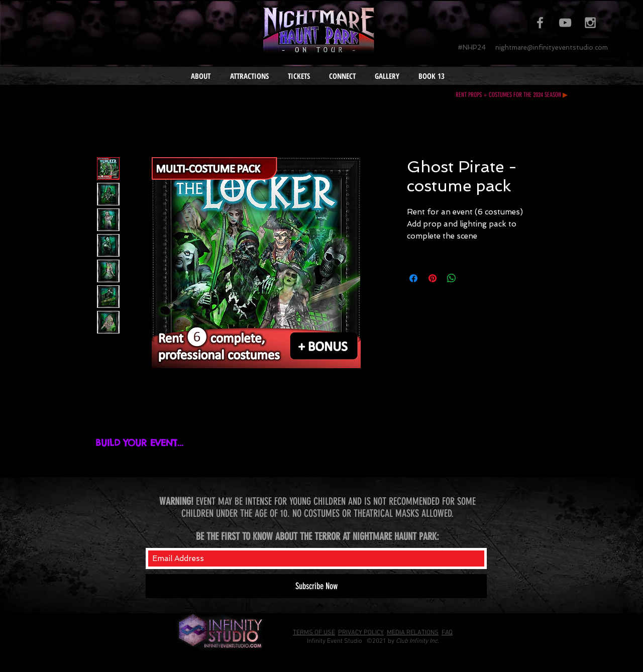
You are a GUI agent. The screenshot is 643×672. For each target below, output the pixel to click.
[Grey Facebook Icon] (540, 23)
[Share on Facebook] (413, 278)
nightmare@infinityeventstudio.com (552, 47)
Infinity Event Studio (335, 641)
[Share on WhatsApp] (452, 278)
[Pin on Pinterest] (433, 278)
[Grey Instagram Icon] (590, 23)
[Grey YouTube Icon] (565, 23)
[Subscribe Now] (316, 586)
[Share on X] (471, 278)
